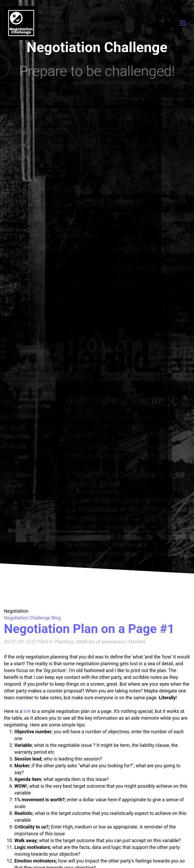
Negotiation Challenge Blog (32, 618)
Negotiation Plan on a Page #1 (89, 629)
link (27, 711)
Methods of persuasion (101, 642)
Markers (137, 642)
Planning (64, 642)
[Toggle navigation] (183, 23)
